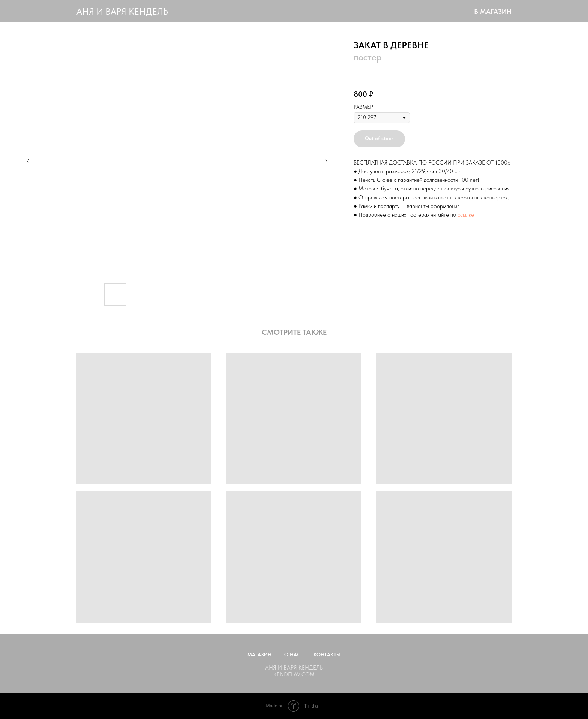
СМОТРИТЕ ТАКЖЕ (294, 332)
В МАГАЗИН (493, 11)
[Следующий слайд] (325, 161)
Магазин (259, 655)
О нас (292, 655)
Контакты (327, 655)
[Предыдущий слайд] (28, 161)
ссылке (466, 215)
